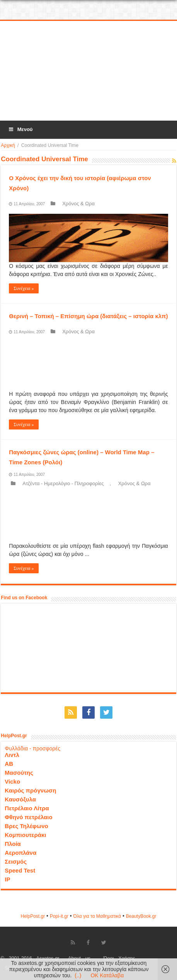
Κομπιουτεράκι (25, 835)
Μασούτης (19, 773)
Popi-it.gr (59, 916)
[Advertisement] (88, 71)
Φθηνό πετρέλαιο (28, 817)
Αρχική (8, 145)
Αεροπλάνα (20, 853)
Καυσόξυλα (20, 799)
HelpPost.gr (33, 916)
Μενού (20, 129)
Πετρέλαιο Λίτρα (27, 808)
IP (7, 879)
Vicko (12, 781)
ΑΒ (9, 764)
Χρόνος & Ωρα (78, 204)
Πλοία (13, 844)
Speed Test (20, 870)
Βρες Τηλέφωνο (26, 826)
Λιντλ (12, 755)
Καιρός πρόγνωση (30, 790)
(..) (78, 975)
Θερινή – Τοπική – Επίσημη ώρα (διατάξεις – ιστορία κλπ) (88, 316)
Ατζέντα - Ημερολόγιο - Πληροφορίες (63, 483)
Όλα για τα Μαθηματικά (97, 916)
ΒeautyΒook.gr (141, 916)
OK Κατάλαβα (107, 975)
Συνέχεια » (24, 288)
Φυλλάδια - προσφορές (32, 748)
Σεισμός (16, 862)
